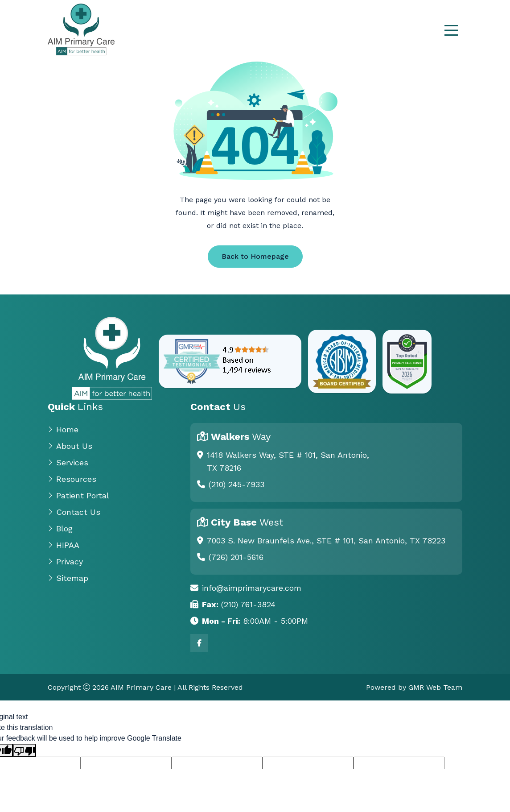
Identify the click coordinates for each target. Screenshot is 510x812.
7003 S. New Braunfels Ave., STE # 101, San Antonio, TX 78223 (326, 541)
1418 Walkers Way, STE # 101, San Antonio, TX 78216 (288, 461)
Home (63, 429)
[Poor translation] (25, 750)
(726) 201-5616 (236, 557)
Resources (72, 479)
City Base (247, 522)
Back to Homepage (255, 256)
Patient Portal (78, 495)
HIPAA (64, 545)
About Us (70, 446)
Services (68, 462)
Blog (60, 528)
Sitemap (68, 578)
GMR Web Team (435, 687)
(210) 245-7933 (236, 484)
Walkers (241, 437)
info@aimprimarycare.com (252, 588)
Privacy (65, 561)
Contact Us (74, 512)
